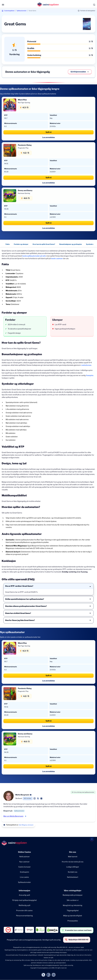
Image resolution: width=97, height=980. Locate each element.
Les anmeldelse (49, 137)
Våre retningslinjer (73, 891)
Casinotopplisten (9, 11)
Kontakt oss (73, 872)
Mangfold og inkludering (73, 905)
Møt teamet (73, 857)
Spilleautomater (22, 11)
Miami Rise (22, 100)
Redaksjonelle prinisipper (73, 895)
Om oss (73, 852)
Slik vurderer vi (73, 900)
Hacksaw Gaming (24, 193)
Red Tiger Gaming (24, 103)
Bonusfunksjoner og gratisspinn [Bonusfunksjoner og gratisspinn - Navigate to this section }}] (71, 244)
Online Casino (24, 852)
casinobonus (86, 365)
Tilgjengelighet (73, 911)
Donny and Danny (25, 190)
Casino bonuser (24, 867)
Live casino (24, 877)
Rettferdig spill (24, 905)
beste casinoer (57, 259)
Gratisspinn (24, 872)
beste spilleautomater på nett (34, 256)
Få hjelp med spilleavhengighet (24, 900)
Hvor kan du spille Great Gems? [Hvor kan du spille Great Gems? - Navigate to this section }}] (44, 244)
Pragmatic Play (23, 148)
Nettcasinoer (24, 857)
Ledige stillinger (73, 867)
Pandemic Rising (25, 145)
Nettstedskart (73, 877)
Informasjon (24, 891)
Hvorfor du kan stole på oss (73, 862)
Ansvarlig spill (24, 895)
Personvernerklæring (24, 916)
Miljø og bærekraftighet (73, 916)
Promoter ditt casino (24, 911)
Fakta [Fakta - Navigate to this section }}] (8, 244)
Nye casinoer (24, 862)
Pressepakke (73, 921)
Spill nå (49, 132)
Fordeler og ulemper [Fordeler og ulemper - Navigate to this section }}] (21, 244)
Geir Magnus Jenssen (26, 825)
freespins (90, 375)
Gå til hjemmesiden (80, 72)
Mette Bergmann (22, 795)
